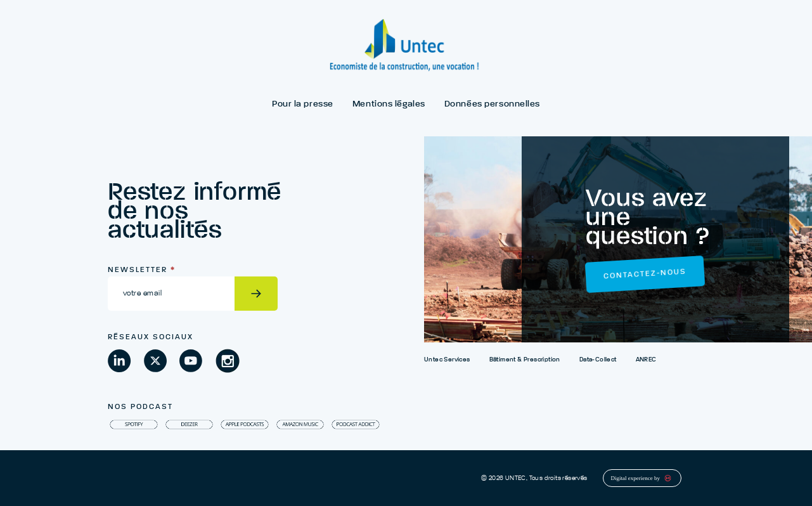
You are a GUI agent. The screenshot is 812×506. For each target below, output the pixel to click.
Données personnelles (492, 104)
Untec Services (447, 360)
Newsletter (142, 270)
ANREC (646, 360)
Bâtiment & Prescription (525, 360)
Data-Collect (598, 360)
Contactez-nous (645, 275)
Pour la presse (303, 104)
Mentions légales (389, 104)
